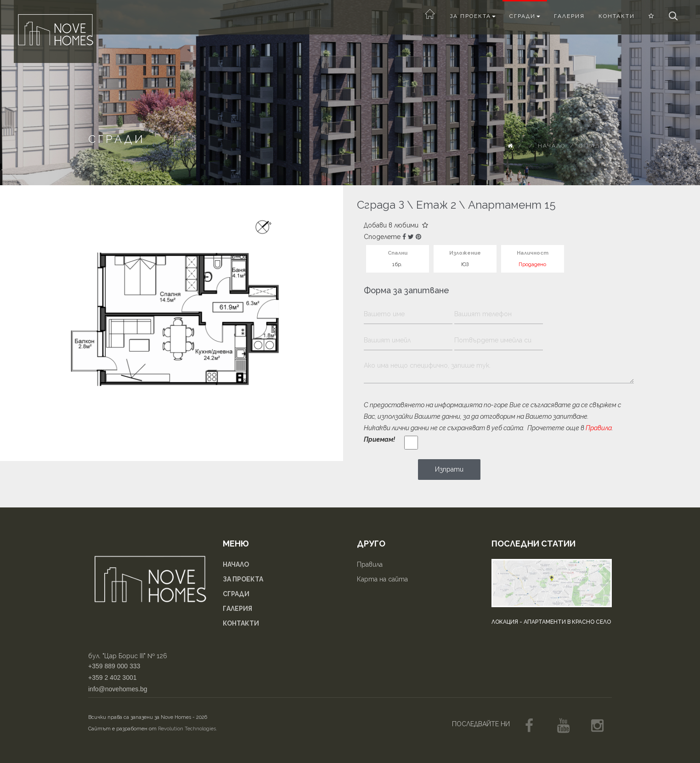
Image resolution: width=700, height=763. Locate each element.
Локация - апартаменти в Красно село (551, 622)
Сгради (525, 16)
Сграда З (381, 205)
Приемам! (379, 439)
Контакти (617, 16)
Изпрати (449, 469)
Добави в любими (396, 225)
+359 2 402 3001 (113, 678)
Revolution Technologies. (188, 729)
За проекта (473, 16)
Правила (599, 428)
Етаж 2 (436, 205)
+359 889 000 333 (114, 666)
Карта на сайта (382, 579)
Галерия (569, 16)
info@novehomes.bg (118, 689)
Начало (552, 146)
